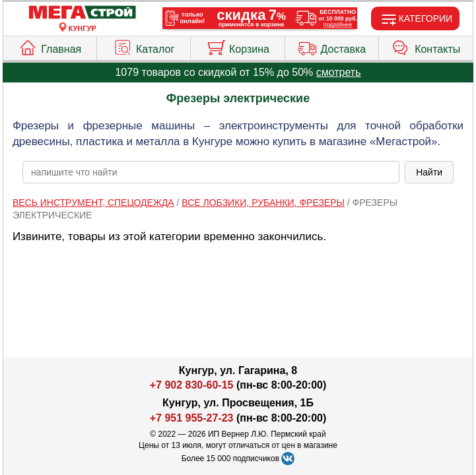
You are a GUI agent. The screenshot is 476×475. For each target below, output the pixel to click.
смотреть (339, 72)
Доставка (331, 46)
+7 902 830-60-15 (192, 385)
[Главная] (83, 13)
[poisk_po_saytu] (211, 172)
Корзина (238, 46)
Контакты (426, 46)
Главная (50, 46)
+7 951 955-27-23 (192, 418)
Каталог (144, 46)
